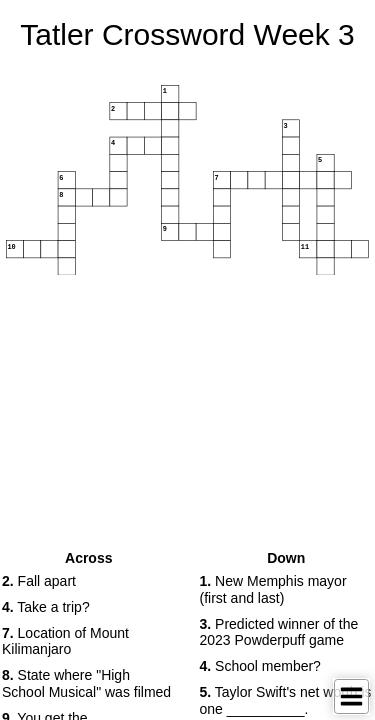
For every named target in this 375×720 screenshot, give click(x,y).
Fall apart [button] (39, 581)
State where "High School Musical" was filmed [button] (86, 683)
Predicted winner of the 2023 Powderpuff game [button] (279, 632)
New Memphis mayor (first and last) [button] (273, 589)
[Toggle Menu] (351, 696)
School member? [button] (260, 666)
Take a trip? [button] (46, 607)
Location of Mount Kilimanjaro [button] (65, 641)
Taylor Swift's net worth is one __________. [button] (286, 700)
